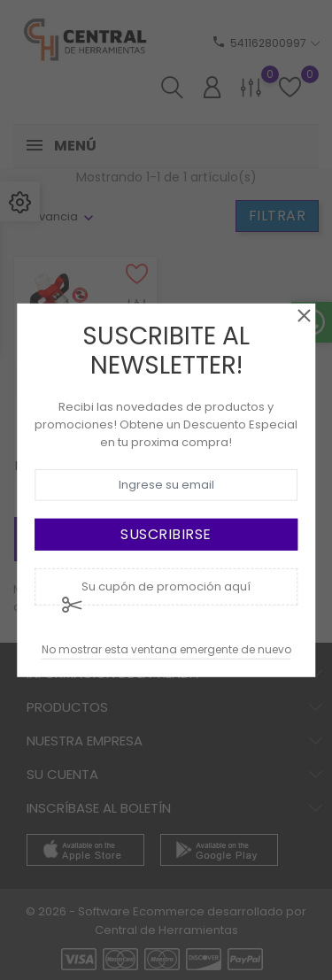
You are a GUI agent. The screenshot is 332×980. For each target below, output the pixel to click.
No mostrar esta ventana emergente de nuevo (166, 649)
